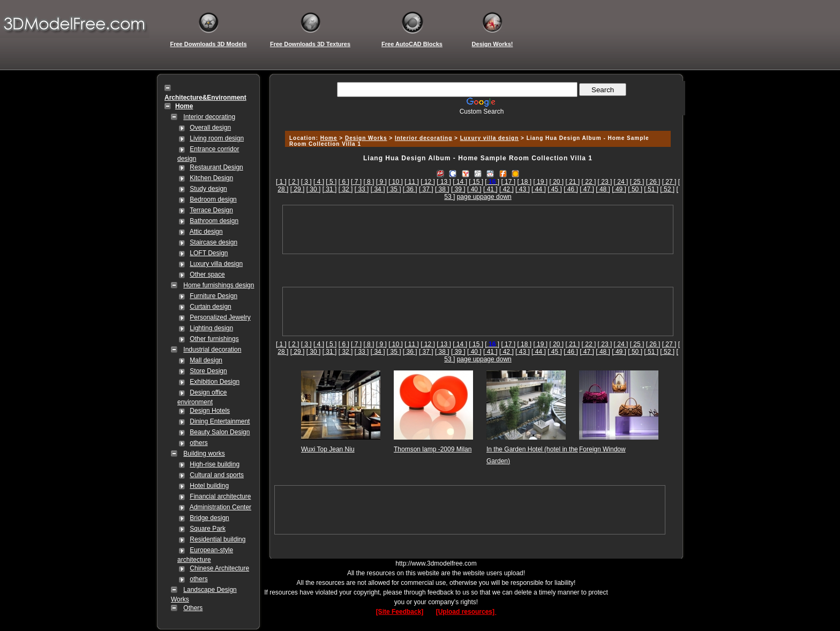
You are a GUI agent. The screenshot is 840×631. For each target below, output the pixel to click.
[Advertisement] (476, 119)
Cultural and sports (217, 475)
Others (193, 608)
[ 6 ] (344, 182)
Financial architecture (220, 496)
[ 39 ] (458, 189)
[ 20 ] (556, 182)
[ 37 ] (426, 189)
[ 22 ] (589, 182)
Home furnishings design (219, 285)
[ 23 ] (605, 182)
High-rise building (215, 464)
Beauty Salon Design (220, 432)
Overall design (210, 128)
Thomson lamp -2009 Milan (433, 449)
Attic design (206, 232)
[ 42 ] (507, 189)
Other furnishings (214, 339)
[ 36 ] (410, 189)
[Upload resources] (466, 612)
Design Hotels (210, 411)
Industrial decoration (212, 350)
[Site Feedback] (400, 612)
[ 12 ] (428, 182)
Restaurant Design (216, 167)
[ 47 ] (587, 189)
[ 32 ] (346, 189)
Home (329, 138)
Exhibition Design (215, 382)
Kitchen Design (211, 178)
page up (468, 197)
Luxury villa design (216, 264)
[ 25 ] (637, 182)
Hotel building (209, 486)
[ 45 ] (555, 189)
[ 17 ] (508, 182)
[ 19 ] (540, 182)
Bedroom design (213, 199)
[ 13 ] (444, 182)
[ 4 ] (319, 182)
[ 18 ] (524, 182)
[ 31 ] (330, 189)
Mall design (206, 360)
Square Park (208, 529)
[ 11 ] (412, 182)
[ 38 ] (442, 189)
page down (496, 197)
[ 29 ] (298, 189)
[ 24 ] (621, 182)
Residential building (217, 539)
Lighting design (211, 328)
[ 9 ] (381, 182)
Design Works (366, 138)
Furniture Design (213, 296)
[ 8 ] (369, 182)
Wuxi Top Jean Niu (328, 449)
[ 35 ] (394, 189)
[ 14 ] (460, 182)
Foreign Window (602, 449)
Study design (208, 189)
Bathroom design (214, 221)
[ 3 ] (306, 182)
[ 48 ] (603, 189)
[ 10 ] (396, 182)
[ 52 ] (667, 189)
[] (492, 182)
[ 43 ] (523, 189)
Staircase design (213, 242)
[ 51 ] (651, 189)
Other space (207, 274)
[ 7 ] (356, 182)
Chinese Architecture (219, 568)
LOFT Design (209, 253)
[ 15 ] (476, 182)
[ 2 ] (294, 182)
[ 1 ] (281, 182)
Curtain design (210, 307)
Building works (204, 454)
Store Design (208, 371)
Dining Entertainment (220, 421)
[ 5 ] (331, 182)
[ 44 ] (539, 189)
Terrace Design (211, 210)
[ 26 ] (653, 182)
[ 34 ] (378, 189)
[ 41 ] (490, 189)
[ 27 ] (669, 182)
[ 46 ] (571, 189)
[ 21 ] (573, 182)
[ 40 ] (474, 189)
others (198, 443)
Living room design (217, 138)
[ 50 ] (635, 189)
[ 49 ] (619, 189)
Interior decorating (209, 117)
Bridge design (209, 518)
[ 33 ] (362, 189)
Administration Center (220, 507)
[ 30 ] (314, 189)
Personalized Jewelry (220, 317)
